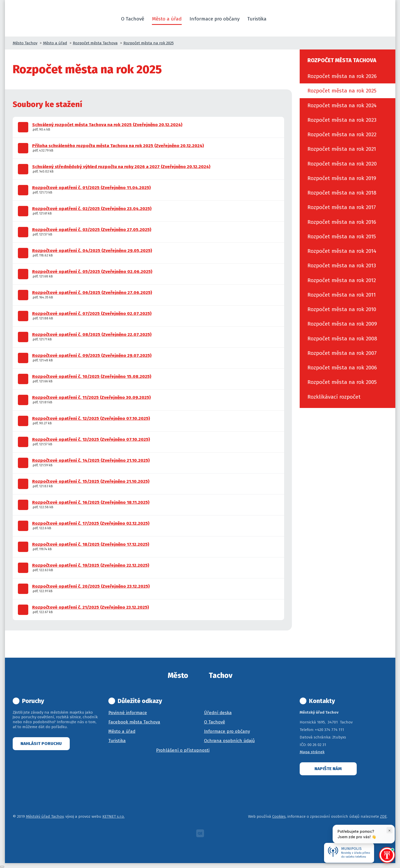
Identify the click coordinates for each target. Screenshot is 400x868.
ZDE (383, 816)
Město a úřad (55, 43)
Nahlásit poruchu (41, 744)
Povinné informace (128, 713)
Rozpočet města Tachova (95, 43)
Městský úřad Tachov (45, 816)
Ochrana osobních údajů (229, 741)
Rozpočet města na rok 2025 (149, 43)
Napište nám (328, 769)
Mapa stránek (312, 752)
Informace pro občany (227, 731)
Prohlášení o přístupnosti (183, 750)
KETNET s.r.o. (114, 816)
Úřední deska (218, 713)
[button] (277, 19)
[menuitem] (348, 76)
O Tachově (215, 722)
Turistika (117, 741)
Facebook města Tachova (134, 722)
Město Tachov (25, 43)
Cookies (279, 816)
